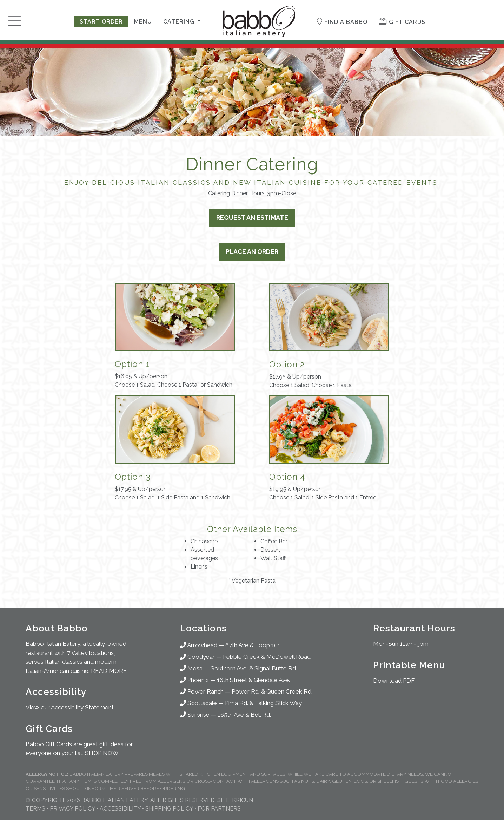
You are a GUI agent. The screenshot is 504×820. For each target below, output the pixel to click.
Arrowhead (199, 645)
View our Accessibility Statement (70, 707)
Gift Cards (402, 22)
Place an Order (252, 252)
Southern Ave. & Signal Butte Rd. (254, 668)
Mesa (191, 668)
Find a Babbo (342, 22)
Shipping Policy (169, 809)
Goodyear (197, 657)
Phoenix (194, 680)
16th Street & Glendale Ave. (253, 680)
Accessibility (120, 809)
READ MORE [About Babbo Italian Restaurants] (109, 671)
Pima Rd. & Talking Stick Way (263, 703)
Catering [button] (180, 22)
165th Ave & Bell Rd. (244, 715)
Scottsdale (198, 703)
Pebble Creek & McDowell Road (267, 657)
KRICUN (243, 800)
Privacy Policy (72, 809)
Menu (143, 22)
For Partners (219, 809)
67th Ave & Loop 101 (253, 645)
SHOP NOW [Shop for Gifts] (102, 753)
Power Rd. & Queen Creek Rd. (272, 691)
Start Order (101, 22)
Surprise (195, 715)
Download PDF (394, 681)
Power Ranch (202, 691)
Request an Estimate (252, 218)
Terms (35, 809)
